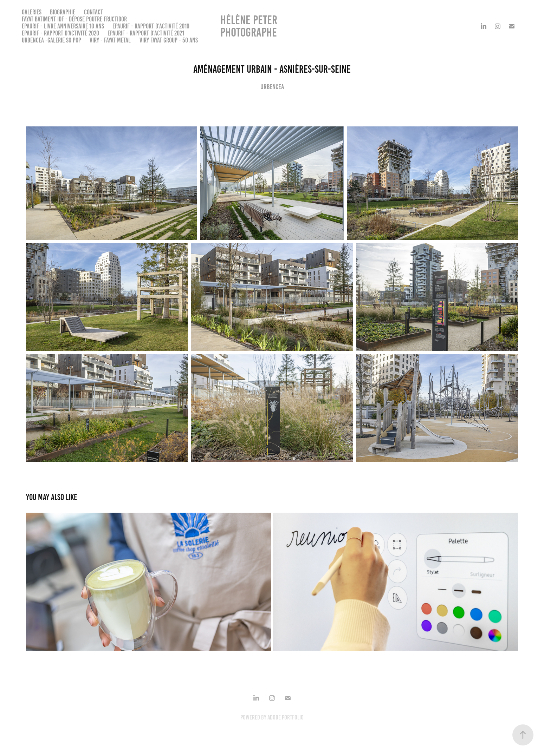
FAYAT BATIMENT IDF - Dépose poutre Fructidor (74, 19)
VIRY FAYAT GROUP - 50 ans (169, 40)
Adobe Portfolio (286, 717)
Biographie (63, 12)
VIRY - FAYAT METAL (110, 40)
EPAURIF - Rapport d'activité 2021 (146, 33)
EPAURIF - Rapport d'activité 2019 (151, 26)
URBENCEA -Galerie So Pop (51, 40)
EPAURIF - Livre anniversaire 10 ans (63, 26)
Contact (93, 12)
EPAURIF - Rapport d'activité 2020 (60, 33)
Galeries (32, 12)
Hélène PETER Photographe (250, 26)
